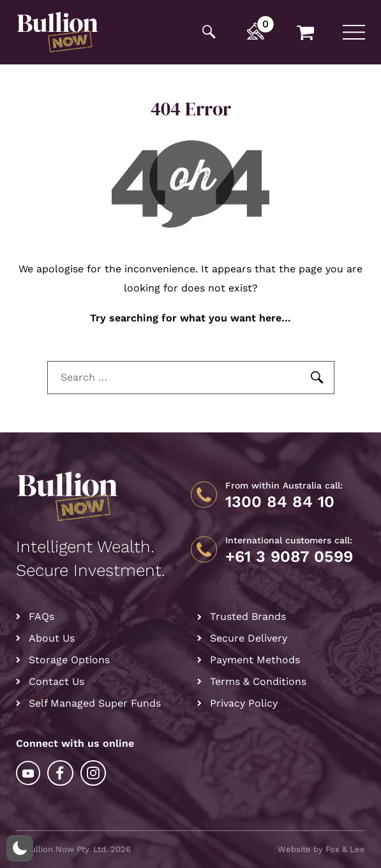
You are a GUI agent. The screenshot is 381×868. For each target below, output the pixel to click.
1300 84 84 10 (280, 502)
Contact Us (56, 681)
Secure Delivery (249, 638)
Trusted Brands (248, 616)
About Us (52, 638)
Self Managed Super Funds (95, 703)
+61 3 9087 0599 (289, 557)
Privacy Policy (244, 703)
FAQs (41, 616)
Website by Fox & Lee (321, 849)
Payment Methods (255, 660)
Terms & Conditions (258, 681)
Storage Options (69, 660)
